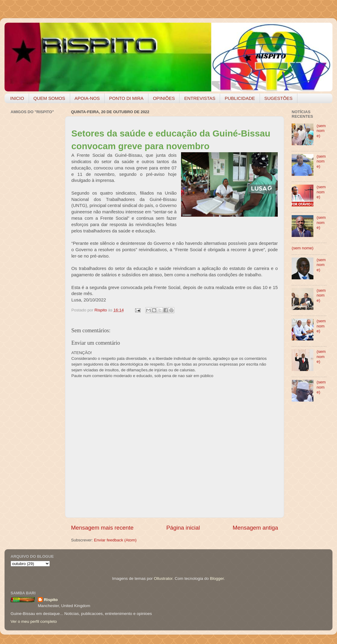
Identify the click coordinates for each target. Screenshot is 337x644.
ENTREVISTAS (200, 98)
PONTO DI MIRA (126, 98)
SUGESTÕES (279, 98)
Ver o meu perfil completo (34, 621)
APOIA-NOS (87, 98)
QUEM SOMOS (49, 98)
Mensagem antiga (255, 528)
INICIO (17, 98)
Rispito (51, 600)
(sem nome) (321, 131)
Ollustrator (163, 578)
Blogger (217, 578)
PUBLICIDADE (240, 98)
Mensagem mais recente (102, 528)
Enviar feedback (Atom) (115, 540)
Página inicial (183, 528)
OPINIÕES (164, 98)
